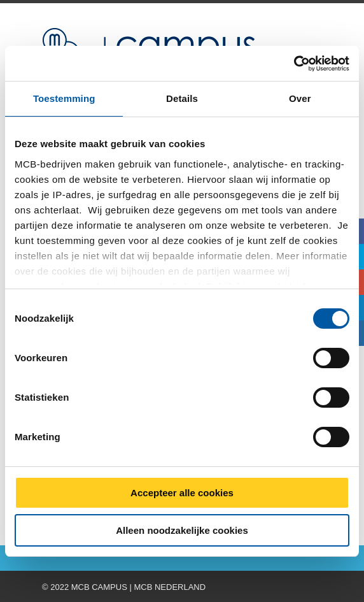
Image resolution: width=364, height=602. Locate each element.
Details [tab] (182, 98)
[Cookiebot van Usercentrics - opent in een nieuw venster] (294, 64)
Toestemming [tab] (64, 98)
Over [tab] (300, 98)
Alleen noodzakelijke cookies (182, 530)
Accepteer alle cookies (182, 493)
